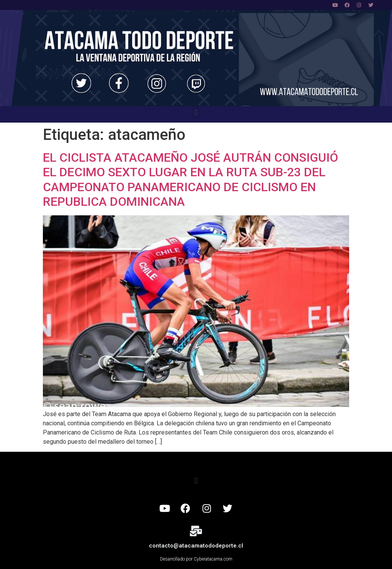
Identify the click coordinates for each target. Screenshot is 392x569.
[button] (196, 112)
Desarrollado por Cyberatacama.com (196, 559)
